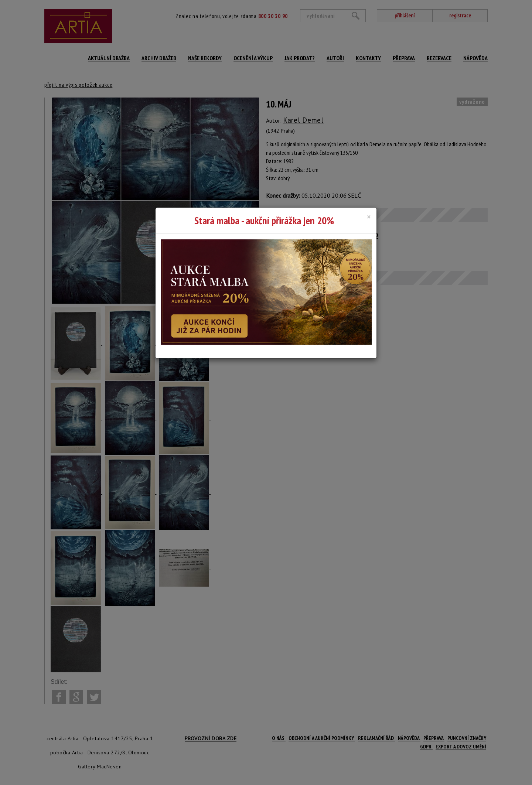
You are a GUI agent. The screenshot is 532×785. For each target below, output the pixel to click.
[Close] (369, 217)
